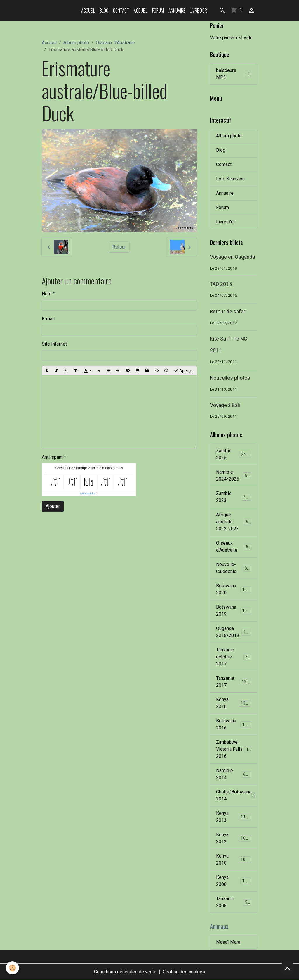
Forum (158, 11)
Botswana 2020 (234, 589)
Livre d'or (198, 11)
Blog (104, 11)
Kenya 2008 (234, 881)
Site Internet (54, 344)
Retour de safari (228, 312)
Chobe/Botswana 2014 (237, 795)
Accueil (88, 11)
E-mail (48, 319)
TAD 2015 (221, 284)
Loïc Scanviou (230, 179)
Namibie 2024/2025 (234, 476)
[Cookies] (12, 968)
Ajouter (53, 506)
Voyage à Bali (225, 405)
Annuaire (177, 11)
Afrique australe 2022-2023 (234, 522)
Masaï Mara (228, 942)
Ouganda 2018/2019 (234, 632)
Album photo (76, 43)
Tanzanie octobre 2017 (234, 657)
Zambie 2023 (234, 497)
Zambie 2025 (234, 454)
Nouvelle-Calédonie (234, 568)
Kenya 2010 (234, 859)
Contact (121, 11)
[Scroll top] (287, 968)
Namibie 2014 (234, 774)
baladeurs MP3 (234, 74)
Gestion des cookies (184, 972)
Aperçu (183, 370)
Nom (47, 294)
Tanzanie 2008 (234, 902)
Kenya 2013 (234, 817)
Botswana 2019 (234, 611)
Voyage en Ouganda (232, 257)
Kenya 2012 (234, 838)
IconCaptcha (88, 494)
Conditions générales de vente (125, 972)
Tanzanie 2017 (234, 682)
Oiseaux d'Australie (115, 43)
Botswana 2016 (234, 724)
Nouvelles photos (230, 378)
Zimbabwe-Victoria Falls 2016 (235, 749)
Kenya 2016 (234, 703)
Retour (119, 247)
